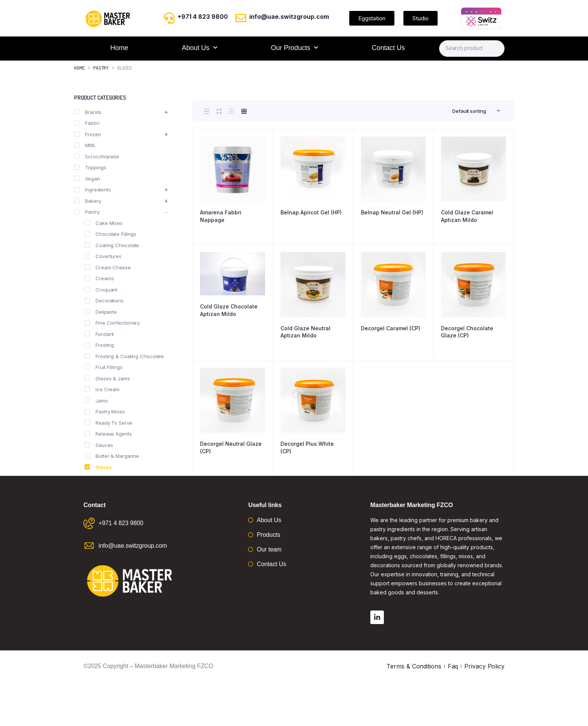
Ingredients (92, 190)
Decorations (104, 301)
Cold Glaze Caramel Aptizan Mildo (467, 216)
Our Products (294, 48)
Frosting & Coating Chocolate (124, 356)
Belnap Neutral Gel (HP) (392, 212)
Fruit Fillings (104, 367)
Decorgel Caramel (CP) (391, 328)
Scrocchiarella (96, 156)
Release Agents (108, 434)
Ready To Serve (108, 423)
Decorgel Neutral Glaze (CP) (231, 447)
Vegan (87, 179)
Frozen (87, 134)
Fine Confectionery (112, 323)
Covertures (103, 256)
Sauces (99, 445)
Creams (99, 278)
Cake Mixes (104, 223)
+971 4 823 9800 (203, 17)
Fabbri (87, 123)
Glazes (98, 467)
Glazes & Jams (107, 378)
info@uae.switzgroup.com (289, 17)
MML (85, 145)
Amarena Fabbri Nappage (221, 216)
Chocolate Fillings (111, 234)
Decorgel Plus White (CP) (307, 447)
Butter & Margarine (112, 456)
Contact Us (388, 48)
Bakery (87, 201)
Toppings (90, 167)
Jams (96, 401)
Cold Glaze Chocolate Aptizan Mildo (229, 310)
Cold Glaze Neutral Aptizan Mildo (305, 332)
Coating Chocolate (112, 245)
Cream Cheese (108, 267)
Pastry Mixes (105, 412)
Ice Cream (102, 389)
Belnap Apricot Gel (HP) (311, 212)
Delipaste (101, 312)
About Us (200, 48)
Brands (88, 112)
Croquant (101, 290)
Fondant (99, 334)
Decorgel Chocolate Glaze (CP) (467, 332)
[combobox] (476, 111)
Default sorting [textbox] (469, 111)
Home (119, 48)
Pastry (101, 68)
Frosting (99, 345)
